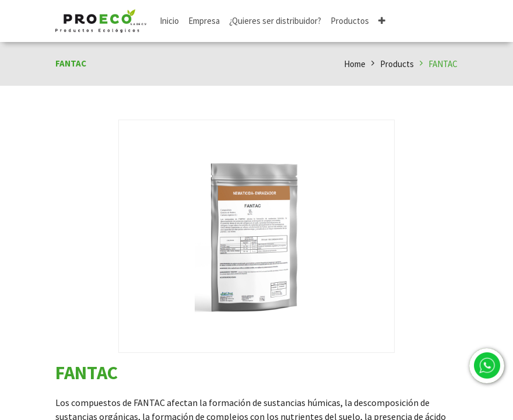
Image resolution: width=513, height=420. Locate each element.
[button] (382, 21)
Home (355, 64)
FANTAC (443, 64)
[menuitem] (169, 21)
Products (397, 64)
